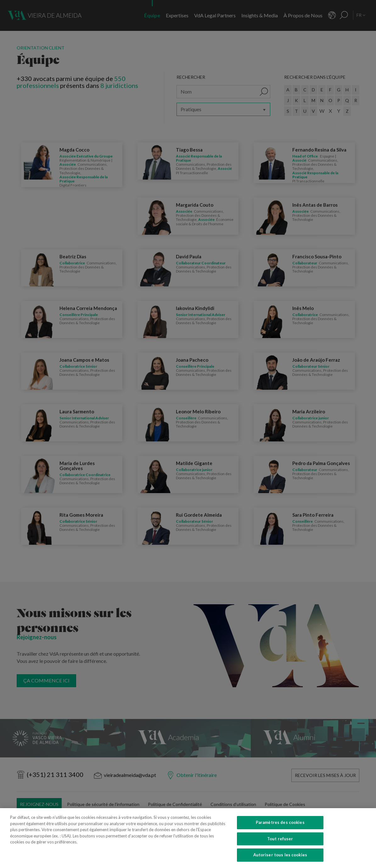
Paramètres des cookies (280, 828)
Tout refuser (280, 844)
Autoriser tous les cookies (280, 860)
